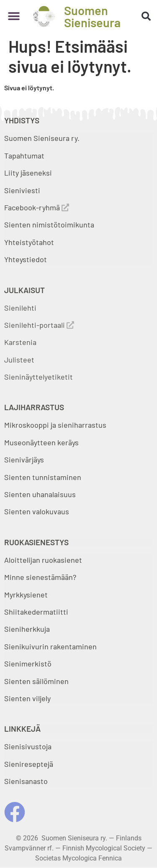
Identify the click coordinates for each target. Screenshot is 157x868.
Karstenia (20, 342)
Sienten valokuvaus (37, 511)
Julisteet (19, 360)
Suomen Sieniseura (92, 16)
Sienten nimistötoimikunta (49, 225)
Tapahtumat (24, 156)
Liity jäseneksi (28, 173)
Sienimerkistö (28, 664)
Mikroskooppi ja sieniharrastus (55, 425)
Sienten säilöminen (36, 681)
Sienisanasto (26, 781)
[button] (14, 17)
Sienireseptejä (29, 764)
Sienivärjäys (24, 460)
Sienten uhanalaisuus (40, 494)
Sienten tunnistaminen (43, 477)
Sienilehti (20, 308)
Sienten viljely (27, 698)
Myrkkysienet (26, 595)
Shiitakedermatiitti (36, 612)
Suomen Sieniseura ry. (42, 138)
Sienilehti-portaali (39, 325)
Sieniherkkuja (27, 629)
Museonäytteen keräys (41, 442)
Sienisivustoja (28, 746)
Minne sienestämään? (40, 577)
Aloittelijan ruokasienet (43, 560)
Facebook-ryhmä (37, 207)
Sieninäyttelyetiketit (39, 377)
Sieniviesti (23, 190)
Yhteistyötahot (29, 242)
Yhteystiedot (26, 259)
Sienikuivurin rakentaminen (50, 646)
